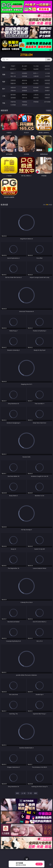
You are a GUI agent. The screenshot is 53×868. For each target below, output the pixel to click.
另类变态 (47, 83)
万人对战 (36, 66)
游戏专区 (47, 66)
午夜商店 (24, 102)
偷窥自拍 (13, 87)
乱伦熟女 (36, 83)
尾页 (36, 793)
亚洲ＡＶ (13, 73)
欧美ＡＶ (36, 73)
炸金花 (24, 69)
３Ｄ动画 (47, 73)
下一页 (30, 793)
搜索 (49, 59)
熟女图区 (36, 90)
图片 (4, 89)
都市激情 (13, 95)
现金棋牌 (36, 69)
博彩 (4, 67)
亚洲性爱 (13, 80)
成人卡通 (36, 80)
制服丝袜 (13, 83)
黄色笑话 (36, 98)
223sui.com (26, 55)
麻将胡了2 (13, 69)
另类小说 (24, 98)
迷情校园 (13, 98)
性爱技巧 (47, 98)
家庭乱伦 (24, 95)
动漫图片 (47, 87)
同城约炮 (13, 102)
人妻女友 (36, 95)
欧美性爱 (47, 80)
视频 (4, 74)
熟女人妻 (13, 76)
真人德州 (24, 66)
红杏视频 (13, 105)
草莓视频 (36, 102)
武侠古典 (47, 95)
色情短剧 (24, 105)
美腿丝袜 (13, 90)
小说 (4, 96)
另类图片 (47, 90)
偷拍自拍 (24, 80)
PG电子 (13, 66)
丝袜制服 (24, 76)
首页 (17, 793)
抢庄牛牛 (47, 69)
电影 (4, 82)
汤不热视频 (47, 102)
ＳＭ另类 (47, 76)
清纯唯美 (24, 90)
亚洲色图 (24, 87)
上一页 (23, 793)
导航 (4, 103)
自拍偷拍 (24, 73)
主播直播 (36, 76)
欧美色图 (36, 87)
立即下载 (39, 864)
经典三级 (24, 83)
